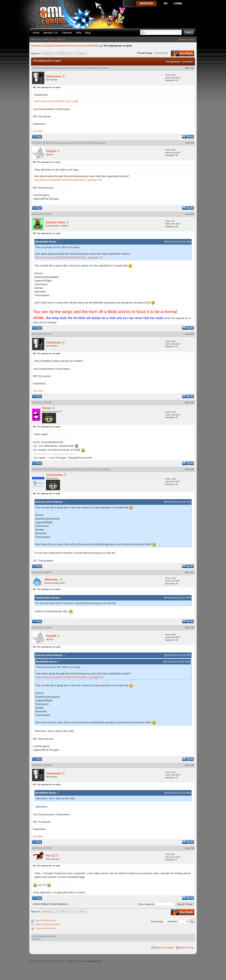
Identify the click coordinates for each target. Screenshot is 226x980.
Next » (83, 53)
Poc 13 (51, 856)
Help (79, 33)
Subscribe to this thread (46, 928)
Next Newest (59, 904)
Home (36, 33)
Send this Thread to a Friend (48, 924)
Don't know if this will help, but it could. (57, 101)
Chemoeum (103, 68)
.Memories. (51, 579)
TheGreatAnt (104, 469)
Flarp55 (101, 143)
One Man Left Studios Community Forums (54, 46)
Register (61, 39)
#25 (192, 403)
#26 (192, 469)
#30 (192, 848)
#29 (192, 765)
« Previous (47, 53)
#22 (192, 143)
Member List (51, 33)
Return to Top (186, 948)
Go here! (38, 131)
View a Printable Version (46, 920)
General (82, 46)
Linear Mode (187, 62)
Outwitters (94, 46)
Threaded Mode (173, 62)
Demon (47, 408)
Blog (88, 33)
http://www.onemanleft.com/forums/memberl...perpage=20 (68, 180)
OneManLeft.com (93, 961)
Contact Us (72, 961)
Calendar (67, 33)
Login (51, 39)
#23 (192, 214)
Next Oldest (42, 904)
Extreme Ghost (55, 222)
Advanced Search (187, 39)
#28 (192, 628)
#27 (192, 572)
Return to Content (164, 948)
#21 (192, 68)
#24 (192, 334)
